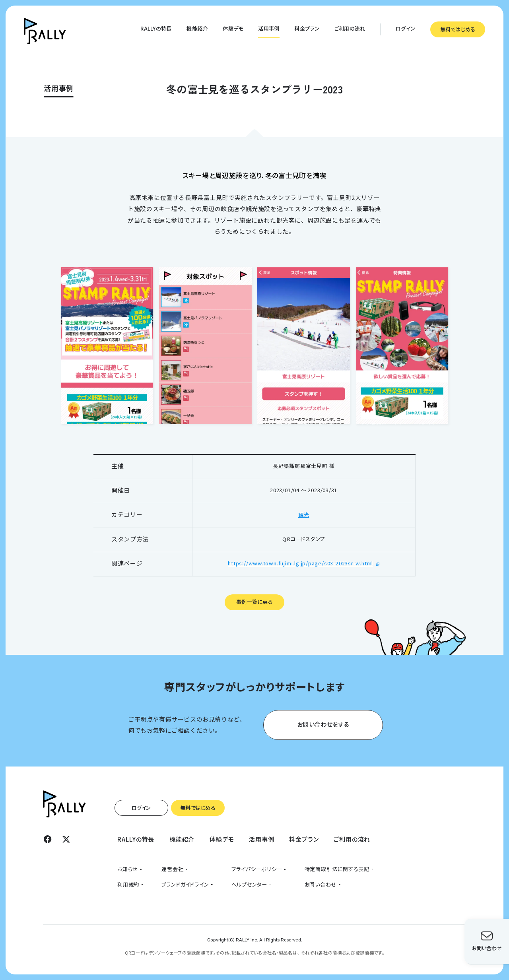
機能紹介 (197, 28)
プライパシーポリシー (257, 869)
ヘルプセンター (250, 884)
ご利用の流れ (350, 28)
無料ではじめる (458, 29)
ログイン (405, 28)
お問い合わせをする (323, 724)
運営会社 (172, 869)
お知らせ (128, 869)
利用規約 (128, 884)
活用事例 (269, 28)
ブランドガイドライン (185, 884)
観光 (304, 515)
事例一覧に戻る (254, 602)
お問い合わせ (321, 884)
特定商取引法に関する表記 (337, 869)
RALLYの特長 (156, 28)
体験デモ (233, 28)
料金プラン (307, 28)
